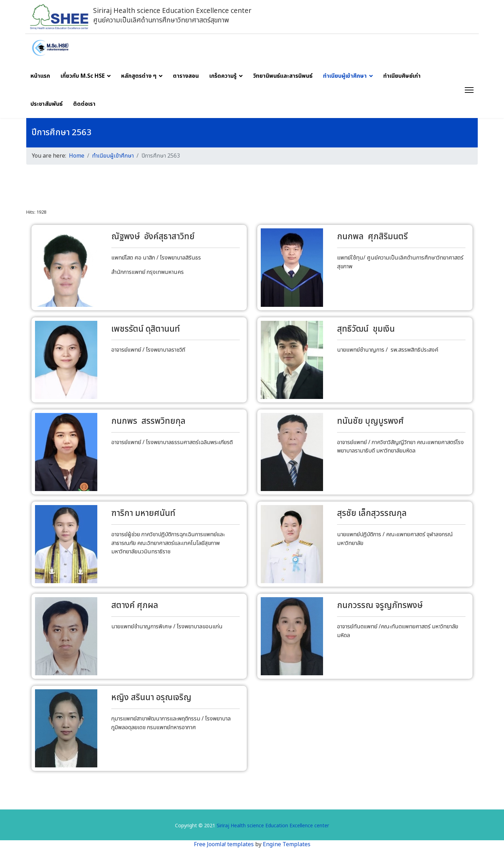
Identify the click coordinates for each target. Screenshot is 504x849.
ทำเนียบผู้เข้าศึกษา (345, 76)
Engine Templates (287, 844)
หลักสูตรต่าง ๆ (139, 76)
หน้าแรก (40, 76)
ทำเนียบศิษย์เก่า (402, 76)
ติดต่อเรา (84, 104)
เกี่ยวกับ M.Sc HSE (83, 76)
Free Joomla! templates (224, 844)
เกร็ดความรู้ (223, 76)
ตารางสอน (186, 76)
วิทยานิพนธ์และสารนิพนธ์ (283, 76)
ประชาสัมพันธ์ (47, 104)
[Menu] (469, 90)
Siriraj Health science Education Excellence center (273, 826)
